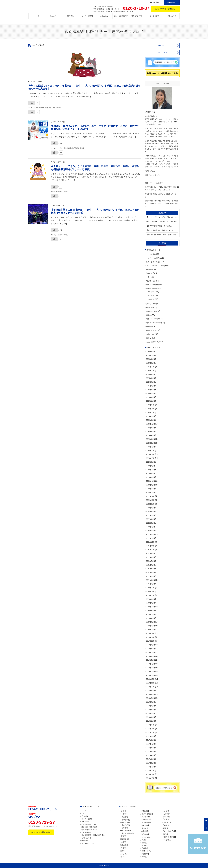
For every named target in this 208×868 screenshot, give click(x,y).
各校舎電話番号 (120, 12)
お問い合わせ (171, 18)
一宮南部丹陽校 (126, 825)
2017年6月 (150, 748)
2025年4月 (150, 390)
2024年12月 (150, 405)
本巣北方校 (167, 822)
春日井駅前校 (147, 822)
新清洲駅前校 (125, 839)
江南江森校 (124, 845)
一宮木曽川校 (125, 820)
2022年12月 (150, 496)
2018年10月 (150, 687)
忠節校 (144, 840)
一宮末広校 (124, 817)
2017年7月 (150, 744)
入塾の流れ (104, 18)
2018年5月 (150, 706)
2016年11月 (150, 774)
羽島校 (166, 828)
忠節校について (152, 281)
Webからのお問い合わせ (41, 832)
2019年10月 (150, 641)
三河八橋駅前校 (147, 814)
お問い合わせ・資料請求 (165, 9)
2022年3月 (150, 531)
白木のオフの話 (152, 330)
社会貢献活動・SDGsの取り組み (93, 835)
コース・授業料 (87, 18)
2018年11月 (150, 683)
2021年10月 (150, 550)
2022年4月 (150, 527)
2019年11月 (150, 637)
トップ (37, 18)
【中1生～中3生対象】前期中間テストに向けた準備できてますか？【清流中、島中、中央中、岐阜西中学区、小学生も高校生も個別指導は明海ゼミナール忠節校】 (162, 217)
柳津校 (144, 843)
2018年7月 (150, 698)
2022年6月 (150, 519)
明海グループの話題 (153, 319)
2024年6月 (150, 428)
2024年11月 (150, 409)
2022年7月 (150, 515)
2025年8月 (150, 378)
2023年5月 (150, 477)
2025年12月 (150, 367)
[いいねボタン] (32, 101)
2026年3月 (150, 355)
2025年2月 (150, 397)
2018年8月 (150, 694)
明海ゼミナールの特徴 (154, 323)
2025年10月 (150, 371)
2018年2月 (150, 717)
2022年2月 (150, 534)
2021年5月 (150, 569)
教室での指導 (151, 304)
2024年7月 (150, 424)
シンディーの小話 (153, 258)
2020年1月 (150, 630)
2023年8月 (150, 466)
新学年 (149, 315)
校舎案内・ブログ (138, 18)
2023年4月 (150, 481)
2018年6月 (150, 702)
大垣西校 (166, 817)
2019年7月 (150, 653)
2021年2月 (150, 580)
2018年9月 (150, 691)
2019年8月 (150, 649)
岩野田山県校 (147, 851)
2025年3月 (150, 394)
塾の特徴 (70, 18)
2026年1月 (150, 363)
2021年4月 (150, 572)
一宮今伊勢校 (125, 822)
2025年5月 (150, 386)
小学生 (149, 277)
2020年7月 (150, 607)
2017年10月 (150, 733)
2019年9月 (150, 645)
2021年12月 (150, 542)
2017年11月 (150, 729)
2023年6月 (150, 473)
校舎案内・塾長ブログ (89, 827)
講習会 (149, 338)
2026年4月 (150, 352)
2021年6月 (150, 565)
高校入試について (153, 342)
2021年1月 (150, 584)
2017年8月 (150, 740)
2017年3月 (150, 759)
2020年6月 (150, 611)
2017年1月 (150, 767)
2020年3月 (150, 622)
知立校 (123, 857)
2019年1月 (150, 675)
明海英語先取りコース (89, 830)
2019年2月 (150, 672)
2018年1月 (150, 721)
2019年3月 (150, 668)
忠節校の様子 (151, 288)
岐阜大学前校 (147, 837)
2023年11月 (150, 454)
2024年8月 (150, 420)
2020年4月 (150, 618)
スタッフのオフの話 (153, 262)
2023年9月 (150, 462)
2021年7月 (150, 561)
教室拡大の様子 (152, 311)
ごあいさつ (54, 18)
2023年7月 (150, 470)
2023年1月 (150, 492)
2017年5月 (150, 752)
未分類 (149, 327)
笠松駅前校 (167, 840)
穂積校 (144, 857)
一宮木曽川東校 (126, 831)
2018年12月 (150, 679)
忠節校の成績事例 (153, 285)
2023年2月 (150, 489)
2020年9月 (150, 599)
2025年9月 (150, 374)
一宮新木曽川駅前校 (127, 833)
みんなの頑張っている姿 (155, 266)
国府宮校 (145, 828)
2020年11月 (150, 592)
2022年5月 (150, 523)
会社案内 (156, 2)
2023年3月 (150, 485)
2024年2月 (150, 443)
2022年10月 (150, 504)
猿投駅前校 (146, 817)
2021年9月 (150, 553)
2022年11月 (150, 500)
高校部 (152, 299)
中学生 (149, 269)
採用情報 (172, 2)
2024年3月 (150, 439)
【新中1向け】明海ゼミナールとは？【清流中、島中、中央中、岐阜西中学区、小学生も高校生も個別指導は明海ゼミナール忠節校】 (162, 235)
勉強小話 (149, 273)
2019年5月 (150, 660)
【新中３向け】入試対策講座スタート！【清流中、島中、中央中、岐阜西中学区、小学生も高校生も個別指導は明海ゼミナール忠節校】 (162, 230)
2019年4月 (150, 664)
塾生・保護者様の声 (121, 18)
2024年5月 (150, 432)
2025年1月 (150, 401)
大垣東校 (166, 814)
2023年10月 (150, 458)
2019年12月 (150, 633)
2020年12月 (150, 588)
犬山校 (123, 851)
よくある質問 (154, 18)
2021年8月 (150, 557)
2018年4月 (150, 710)
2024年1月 (150, 447)
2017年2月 (150, 763)
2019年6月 (150, 656)
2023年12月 (150, 451)
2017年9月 (150, 736)
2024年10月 (150, 413)
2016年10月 (150, 778)
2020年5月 (150, 614)
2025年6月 (150, 382)
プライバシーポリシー (89, 843)
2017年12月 (150, 725)
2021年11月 (150, 546)
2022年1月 (150, 538)
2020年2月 (150, 626)
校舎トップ (162, 46)
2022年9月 (150, 508)
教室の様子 (150, 308)
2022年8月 (150, 512)
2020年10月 (150, 595)
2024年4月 (150, 435)
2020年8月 (150, 603)
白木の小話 (150, 334)
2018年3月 (150, 714)
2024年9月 (150, 416)
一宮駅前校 (124, 828)
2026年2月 (150, 359)
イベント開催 (151, 254)
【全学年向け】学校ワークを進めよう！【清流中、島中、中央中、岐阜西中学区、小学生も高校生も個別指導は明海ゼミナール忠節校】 (162, 226)
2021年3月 (150, 576)
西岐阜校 (145, 848)
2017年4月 (150, 755)
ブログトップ (162, 53)
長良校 (144, 846)
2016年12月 (150, 771)
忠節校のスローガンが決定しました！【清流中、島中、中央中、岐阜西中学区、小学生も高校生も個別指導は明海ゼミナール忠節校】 (162, 222)
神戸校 (166, 834)
